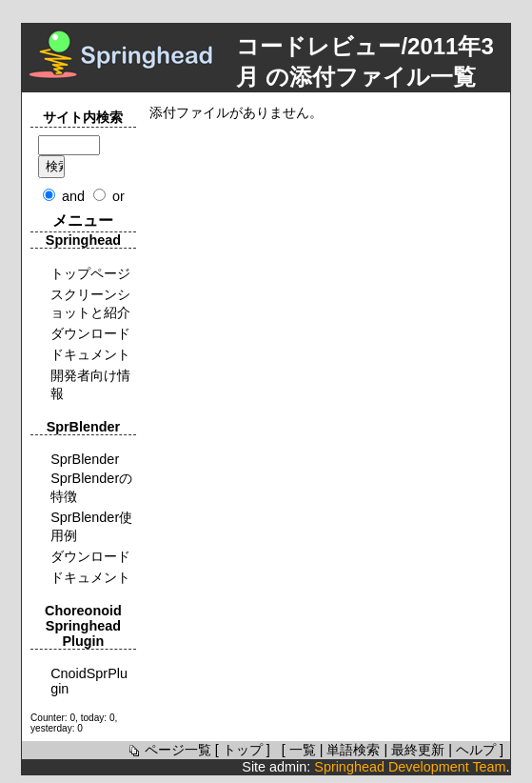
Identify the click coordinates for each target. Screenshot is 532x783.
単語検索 (353, 750)
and (73, 196)
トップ (243, 750)
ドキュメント (90, 354)
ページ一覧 (168, 750)
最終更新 (418, 750)
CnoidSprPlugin (89, 681)
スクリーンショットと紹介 (90, 303)
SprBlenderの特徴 (91, 487)
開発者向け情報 (90, 384)
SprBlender (85, 459)
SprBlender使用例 (91, 526)
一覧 (303, 750)
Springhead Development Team (410, 767)
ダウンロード (90, 333)
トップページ (90, 273)
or (118, 196)
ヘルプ (476, 750)
